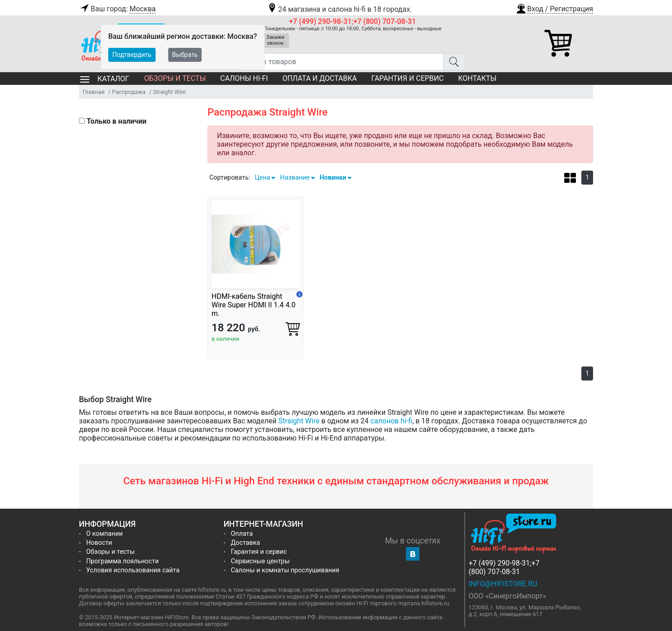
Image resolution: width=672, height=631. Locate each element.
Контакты (477, 78)
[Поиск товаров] (342, 62)
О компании (104, 534)
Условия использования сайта (133, 570)
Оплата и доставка (320, 78)
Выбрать (185, 55)
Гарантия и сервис (407, 78)
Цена (262, 178)
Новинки (333, 178)
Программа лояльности (122, 561)
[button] (554, 8)
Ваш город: (117, 9)
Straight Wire (299, 421)
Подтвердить (132, 55)
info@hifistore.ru (503, 584)
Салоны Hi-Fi (244, 78)
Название (295, 178)
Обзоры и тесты (175, 78)
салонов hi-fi (391, 421)
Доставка (246, 543)
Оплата (242, 534)
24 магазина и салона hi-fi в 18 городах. (339, 9)
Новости (99, 543)
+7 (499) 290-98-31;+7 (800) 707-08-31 (353, 21)
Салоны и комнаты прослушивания (285, 570)
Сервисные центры (260, 561)
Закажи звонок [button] (276, 40)
